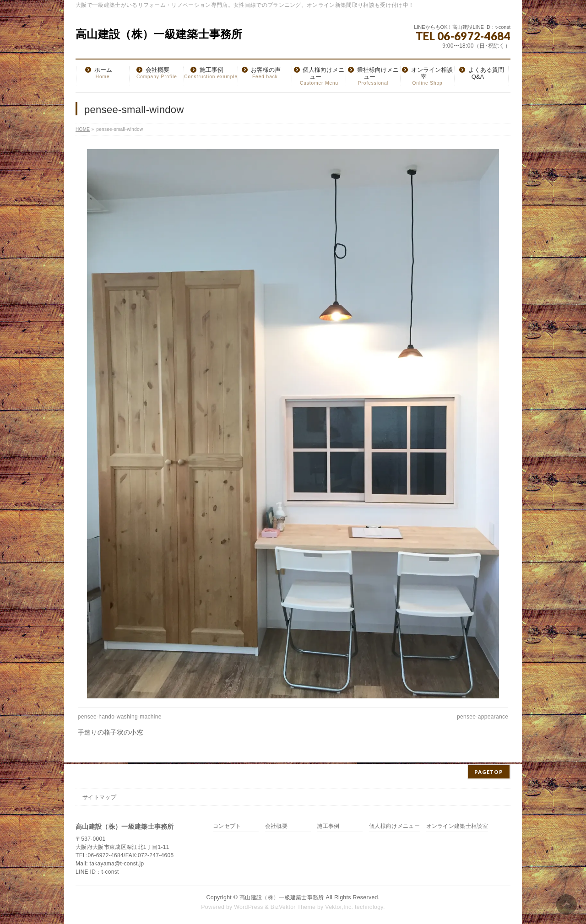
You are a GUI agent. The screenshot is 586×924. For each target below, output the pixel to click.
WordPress (249, 905)
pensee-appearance (483, 717)
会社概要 (276, 824)
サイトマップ (99, 795)
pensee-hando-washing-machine (120, 717)
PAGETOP (489, 770)
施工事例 (328, 824)
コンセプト (227, 824)
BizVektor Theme (293, 905)
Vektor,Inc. (339, 905)
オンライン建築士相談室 (457, 824)
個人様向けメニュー (394, 824)
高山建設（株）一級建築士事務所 (159, 34)
